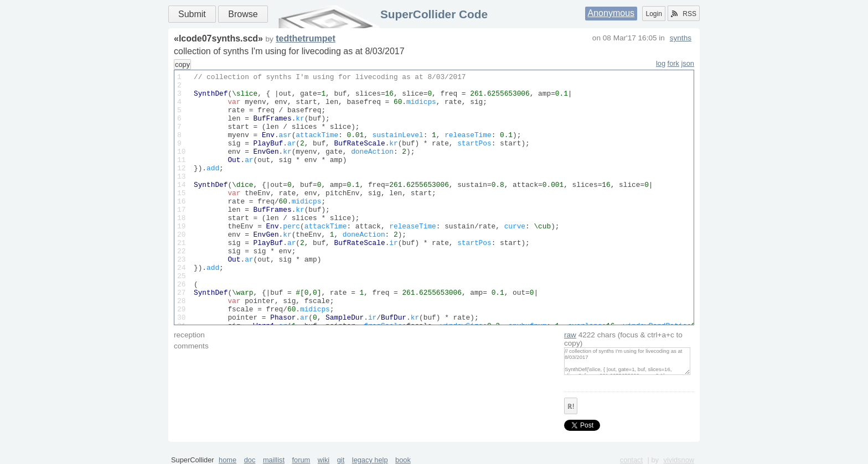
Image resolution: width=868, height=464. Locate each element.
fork (673, 63)
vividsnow (679, 460)
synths (681, 38)
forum (301, 460)
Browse (243, 14)
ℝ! (571, 406)
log (661, 63)
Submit (192, 14)
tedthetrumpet (306, 38)
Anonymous (611, 13)
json (688, 63)
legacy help (370, 460)
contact (631, 460)
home (228, 460)
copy (182, 64)
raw (570, 335)
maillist (274, 460)
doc (250, 460)
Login (653, 14)
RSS (684, 14)
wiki (324, 460)
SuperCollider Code (434, 14)
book (403, 460)
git (341, 460)
